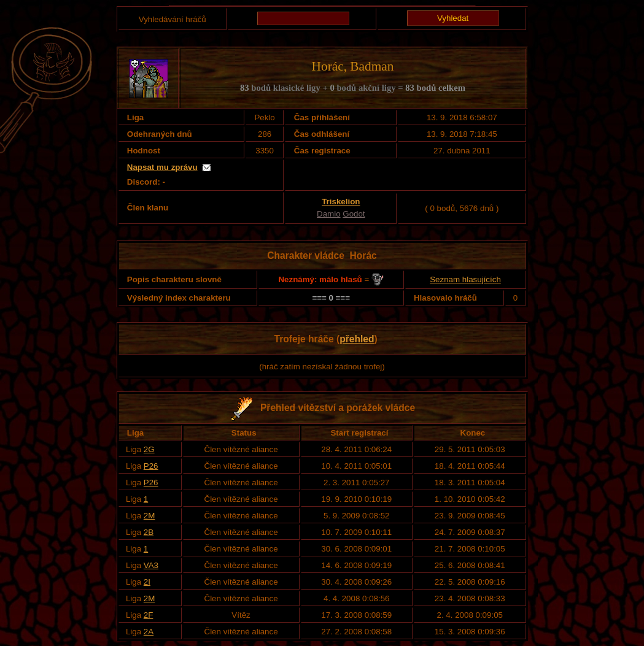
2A (149, 632)
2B (149, 532)
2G (149, 449)
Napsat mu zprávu (162, 167)
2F (149, 615)
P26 (151, 466)
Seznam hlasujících (465, 279)
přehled (357, 339)
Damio (329, 214)
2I (147, 582)
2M (149, 516)
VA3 (151, 565)
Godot (354, 214)
